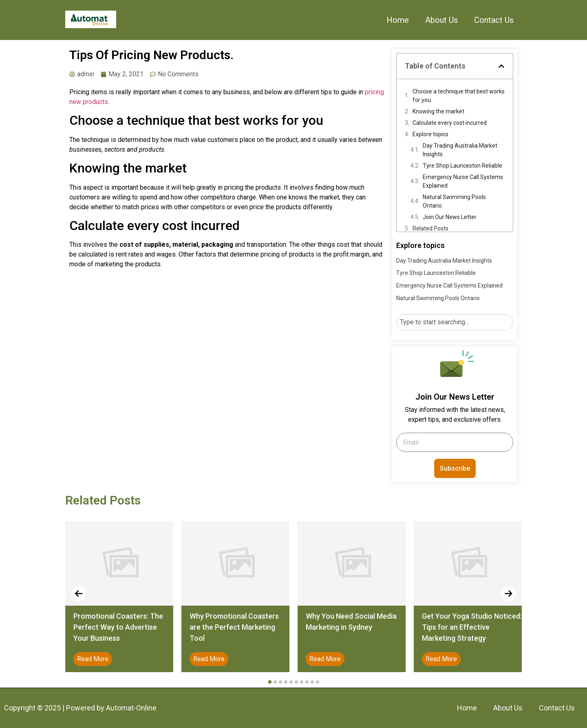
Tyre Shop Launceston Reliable (462, 166)
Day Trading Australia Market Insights (460, 150)
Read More (93, 659)
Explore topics (430, 134)
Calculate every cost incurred (450, 123)
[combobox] (455, 322)
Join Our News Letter (450, 217)
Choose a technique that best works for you (459, 96)
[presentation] (79, 594)
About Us (441, 20)
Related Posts (430, 228)
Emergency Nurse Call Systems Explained (463, 181)
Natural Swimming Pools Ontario (454, 201)
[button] (501, 66)
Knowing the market (438, 111)
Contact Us (494, 20)
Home (398, 20)
